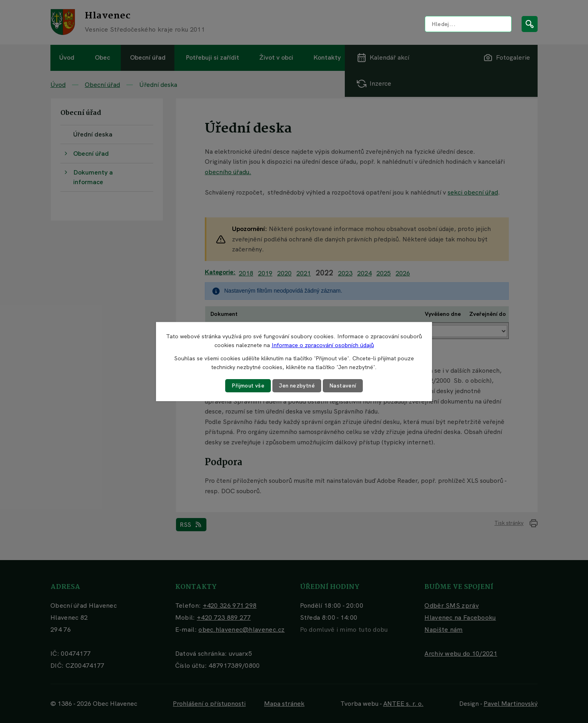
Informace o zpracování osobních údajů (323, 345)
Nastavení (344, 386)
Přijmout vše (247, 386)
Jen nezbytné (297, 386)
